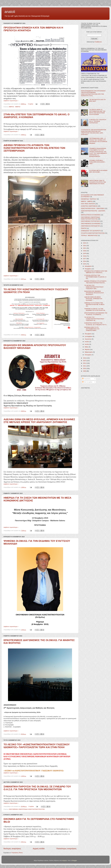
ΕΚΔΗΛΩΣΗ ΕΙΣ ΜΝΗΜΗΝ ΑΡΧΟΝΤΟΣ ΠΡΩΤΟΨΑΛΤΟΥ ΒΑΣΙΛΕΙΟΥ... (94, 293)
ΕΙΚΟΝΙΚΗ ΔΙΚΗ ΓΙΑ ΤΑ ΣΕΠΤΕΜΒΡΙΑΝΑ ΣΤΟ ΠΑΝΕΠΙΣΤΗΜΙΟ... (92, 329)
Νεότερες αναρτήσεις (12, 849)
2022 (85, 246)
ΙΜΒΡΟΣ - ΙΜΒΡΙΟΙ (15, 107)
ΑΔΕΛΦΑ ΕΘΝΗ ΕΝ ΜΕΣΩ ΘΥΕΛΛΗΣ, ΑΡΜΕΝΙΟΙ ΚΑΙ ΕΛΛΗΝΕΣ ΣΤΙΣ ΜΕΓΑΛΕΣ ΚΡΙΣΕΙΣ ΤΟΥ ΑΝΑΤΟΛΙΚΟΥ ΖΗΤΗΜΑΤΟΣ (39, 421)
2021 (85, 248)
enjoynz (65, 860)
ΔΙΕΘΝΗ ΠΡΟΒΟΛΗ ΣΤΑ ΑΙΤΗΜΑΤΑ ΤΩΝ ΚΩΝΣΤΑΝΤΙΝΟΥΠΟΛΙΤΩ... (95, 282)
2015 (85, 264)
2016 (85, 261)
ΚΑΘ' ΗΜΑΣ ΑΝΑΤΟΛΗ (88, 204)
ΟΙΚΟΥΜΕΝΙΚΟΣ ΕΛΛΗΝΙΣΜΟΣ (91, 224)
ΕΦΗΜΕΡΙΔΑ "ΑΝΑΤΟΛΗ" (89, 199)
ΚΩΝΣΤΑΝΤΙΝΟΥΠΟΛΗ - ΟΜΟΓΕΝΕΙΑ (93, 208)
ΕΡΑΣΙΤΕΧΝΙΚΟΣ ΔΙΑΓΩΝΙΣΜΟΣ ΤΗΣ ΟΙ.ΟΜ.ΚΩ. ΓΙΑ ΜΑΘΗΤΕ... (96, 314)
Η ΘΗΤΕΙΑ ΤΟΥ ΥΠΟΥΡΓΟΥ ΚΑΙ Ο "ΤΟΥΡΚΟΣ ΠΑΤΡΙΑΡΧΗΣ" (98, 121)
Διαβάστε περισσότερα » (11, 101)
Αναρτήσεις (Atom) (17, 853)
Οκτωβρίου (88, 334)
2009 (85, 371)
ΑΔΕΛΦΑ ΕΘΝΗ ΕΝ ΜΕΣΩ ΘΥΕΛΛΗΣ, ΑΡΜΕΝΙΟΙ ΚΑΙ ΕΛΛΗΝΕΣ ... (93, 299)
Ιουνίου (87, 344)
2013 (85, 361)
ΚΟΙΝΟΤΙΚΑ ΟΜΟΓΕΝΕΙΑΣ (89, 206)
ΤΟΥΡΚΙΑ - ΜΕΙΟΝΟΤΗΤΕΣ (89, 236)
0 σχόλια (31, 104)
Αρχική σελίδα (39, 849)
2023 (85, 243)
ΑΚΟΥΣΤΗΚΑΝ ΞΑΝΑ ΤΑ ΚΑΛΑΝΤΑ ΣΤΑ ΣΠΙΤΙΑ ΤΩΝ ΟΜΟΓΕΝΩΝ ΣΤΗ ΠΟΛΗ (97, 182)
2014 (85, 358)
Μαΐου (87, 347)
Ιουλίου (87, 342)
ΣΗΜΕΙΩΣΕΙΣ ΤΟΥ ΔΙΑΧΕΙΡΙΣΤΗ (91, 231)
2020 (85, 251)
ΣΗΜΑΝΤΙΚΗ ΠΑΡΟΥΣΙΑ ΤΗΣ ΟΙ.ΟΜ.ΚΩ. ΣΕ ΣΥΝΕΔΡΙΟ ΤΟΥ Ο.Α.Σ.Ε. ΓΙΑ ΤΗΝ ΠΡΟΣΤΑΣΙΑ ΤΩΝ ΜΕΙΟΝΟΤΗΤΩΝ (37, 788)
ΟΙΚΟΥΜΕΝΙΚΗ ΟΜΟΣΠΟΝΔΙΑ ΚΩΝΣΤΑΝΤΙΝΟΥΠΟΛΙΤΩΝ (27, 809)
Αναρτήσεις (86, 379)
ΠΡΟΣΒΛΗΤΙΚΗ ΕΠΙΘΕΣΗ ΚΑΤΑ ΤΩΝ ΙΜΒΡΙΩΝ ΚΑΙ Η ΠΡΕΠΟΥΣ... (96, 272)
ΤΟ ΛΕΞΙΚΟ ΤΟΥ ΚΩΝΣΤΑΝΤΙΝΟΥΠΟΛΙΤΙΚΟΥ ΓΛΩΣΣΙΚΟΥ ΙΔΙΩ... (94, 287)
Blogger (74, 860)
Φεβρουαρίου (89, 352)
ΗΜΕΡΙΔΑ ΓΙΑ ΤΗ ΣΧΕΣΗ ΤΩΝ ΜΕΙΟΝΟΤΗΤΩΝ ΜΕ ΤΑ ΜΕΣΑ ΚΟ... (94, 304)
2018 (85, 256)
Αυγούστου (88, 339)
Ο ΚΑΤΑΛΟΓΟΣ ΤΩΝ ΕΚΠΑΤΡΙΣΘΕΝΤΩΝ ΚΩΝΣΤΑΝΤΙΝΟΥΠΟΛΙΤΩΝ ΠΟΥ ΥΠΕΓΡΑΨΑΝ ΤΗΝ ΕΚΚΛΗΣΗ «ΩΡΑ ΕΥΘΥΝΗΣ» (93, 132)
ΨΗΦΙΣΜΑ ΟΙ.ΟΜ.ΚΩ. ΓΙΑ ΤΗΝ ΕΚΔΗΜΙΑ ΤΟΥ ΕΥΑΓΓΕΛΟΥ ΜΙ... (95, 310)
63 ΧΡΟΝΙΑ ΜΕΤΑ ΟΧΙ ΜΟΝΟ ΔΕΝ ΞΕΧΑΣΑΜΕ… (98, 171)
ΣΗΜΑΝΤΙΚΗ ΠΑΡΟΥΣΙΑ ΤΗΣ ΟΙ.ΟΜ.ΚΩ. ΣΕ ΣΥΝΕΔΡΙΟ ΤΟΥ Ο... (96, 324)
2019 (85, 253)
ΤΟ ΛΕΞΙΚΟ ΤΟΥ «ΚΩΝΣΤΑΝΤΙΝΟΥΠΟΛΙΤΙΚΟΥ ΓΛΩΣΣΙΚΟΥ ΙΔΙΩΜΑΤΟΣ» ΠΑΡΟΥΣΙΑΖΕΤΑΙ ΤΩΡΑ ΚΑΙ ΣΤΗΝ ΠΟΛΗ (37, 746)
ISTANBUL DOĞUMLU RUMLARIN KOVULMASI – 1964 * (97, 162)
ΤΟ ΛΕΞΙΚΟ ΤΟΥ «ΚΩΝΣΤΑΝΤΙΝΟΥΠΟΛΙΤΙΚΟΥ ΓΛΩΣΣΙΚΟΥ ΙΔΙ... (94, 319)
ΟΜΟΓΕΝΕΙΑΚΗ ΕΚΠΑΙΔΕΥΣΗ (90, 226)
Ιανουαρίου (88, 355)
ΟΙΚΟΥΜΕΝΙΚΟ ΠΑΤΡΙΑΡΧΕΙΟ (90, 221)
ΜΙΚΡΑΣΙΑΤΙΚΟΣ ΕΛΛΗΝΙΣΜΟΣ (91, 215)
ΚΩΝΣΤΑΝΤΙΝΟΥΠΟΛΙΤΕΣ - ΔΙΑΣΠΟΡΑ (93, 211)
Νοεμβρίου (88, 269)
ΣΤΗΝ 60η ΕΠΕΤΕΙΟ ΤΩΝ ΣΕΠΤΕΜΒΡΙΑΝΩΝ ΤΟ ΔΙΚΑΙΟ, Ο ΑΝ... (95, 277)
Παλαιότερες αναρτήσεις (66, 849)
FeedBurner (98, 42)
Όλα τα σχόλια (87, 382)
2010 (85, 368)
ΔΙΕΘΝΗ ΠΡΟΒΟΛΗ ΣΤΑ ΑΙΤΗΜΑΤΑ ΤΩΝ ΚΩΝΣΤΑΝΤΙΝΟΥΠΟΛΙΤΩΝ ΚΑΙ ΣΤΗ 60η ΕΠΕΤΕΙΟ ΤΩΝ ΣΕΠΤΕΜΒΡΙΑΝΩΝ (34, 148)
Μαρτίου (87, 349)
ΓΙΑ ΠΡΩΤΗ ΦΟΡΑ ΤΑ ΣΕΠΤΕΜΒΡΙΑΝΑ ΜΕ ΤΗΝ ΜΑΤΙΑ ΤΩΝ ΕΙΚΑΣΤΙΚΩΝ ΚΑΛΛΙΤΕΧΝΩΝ (97, 112)
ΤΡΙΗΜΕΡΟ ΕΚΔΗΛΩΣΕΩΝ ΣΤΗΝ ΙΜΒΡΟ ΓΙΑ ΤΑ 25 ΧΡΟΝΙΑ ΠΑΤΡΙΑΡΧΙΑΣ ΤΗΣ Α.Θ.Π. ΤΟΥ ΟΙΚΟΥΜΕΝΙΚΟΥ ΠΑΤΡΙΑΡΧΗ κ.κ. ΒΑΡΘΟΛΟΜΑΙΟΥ (98, 152)
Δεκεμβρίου (88, 266)
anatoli (10, 12)
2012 (85, 363)
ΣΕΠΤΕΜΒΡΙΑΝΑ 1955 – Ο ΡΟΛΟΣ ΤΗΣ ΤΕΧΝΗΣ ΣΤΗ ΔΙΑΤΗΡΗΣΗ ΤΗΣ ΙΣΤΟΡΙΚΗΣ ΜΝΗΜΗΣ (98, 141)
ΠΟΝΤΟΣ (84, 228)
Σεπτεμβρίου (89, 336)
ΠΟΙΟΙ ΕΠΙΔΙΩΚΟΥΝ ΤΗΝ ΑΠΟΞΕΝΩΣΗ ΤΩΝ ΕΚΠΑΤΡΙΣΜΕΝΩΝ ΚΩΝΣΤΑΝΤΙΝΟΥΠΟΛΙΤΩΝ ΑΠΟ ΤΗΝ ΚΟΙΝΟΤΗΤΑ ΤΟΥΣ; (93, 93)
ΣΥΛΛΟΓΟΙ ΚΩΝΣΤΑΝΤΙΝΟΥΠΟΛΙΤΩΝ (93, 233)
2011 (85, 366)
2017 (85, 259)
